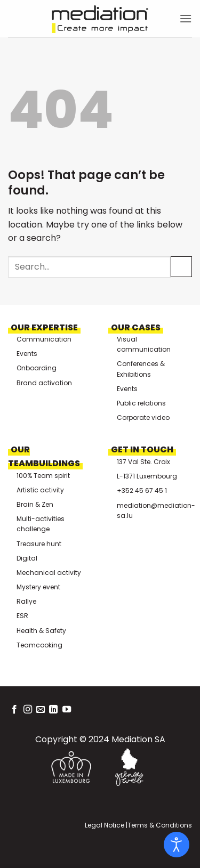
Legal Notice (105, 825)
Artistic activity (40, 490)
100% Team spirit (43, 476)
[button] (186, 18)
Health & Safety (41, 631)
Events (27, 354)
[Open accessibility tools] (177, 845)
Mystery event (38, 587)
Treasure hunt (39, 544)
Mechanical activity (49, 573)
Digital (27, 558)
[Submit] (181, 267)
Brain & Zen (35, 504)
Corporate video (143, 417)
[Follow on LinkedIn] (53, 710)
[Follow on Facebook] (14, 710)
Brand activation (44, 383)
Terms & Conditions (160, 825)
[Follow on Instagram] (28, 710)
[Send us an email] (41, 710)
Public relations (141, 403)
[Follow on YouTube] (67, 710)
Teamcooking (39, 645)
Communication (44, 339)
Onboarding (37, 368)
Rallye (26, 601)
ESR (22, 616)
